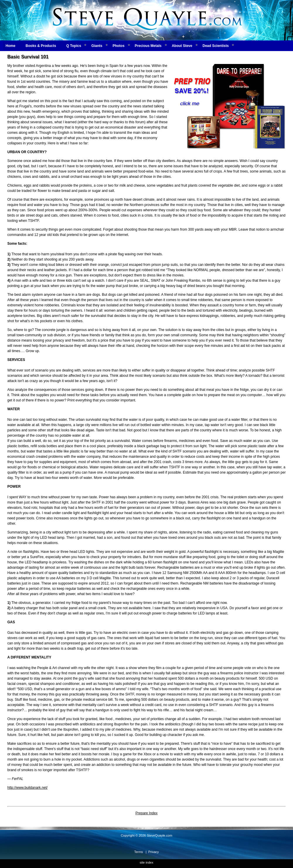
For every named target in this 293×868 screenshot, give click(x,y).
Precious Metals (148, 46)
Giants (97, 46)
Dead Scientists (216, 46)
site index (146, 862)
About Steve (182, 46)
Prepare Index (146, 813)
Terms (139, 852)
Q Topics (74, 46)
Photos (119, 46)
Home (10, 46)
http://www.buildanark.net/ (27, 788)
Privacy (154, 852)
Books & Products (41, 46)
